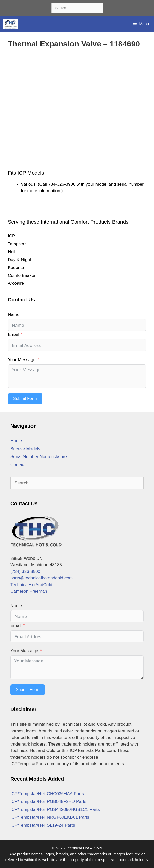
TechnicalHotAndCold (31, 585)
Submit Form (25, 398)
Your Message (22, 360)
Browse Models (25, 449)
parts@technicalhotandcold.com (42, 578)
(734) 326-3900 (25, 572)
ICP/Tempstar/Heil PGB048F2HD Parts (48, 801)
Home (16, 441)
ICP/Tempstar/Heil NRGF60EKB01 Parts (50, 817)
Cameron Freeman (29, 591)
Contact (18, 465)
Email (13, 334)
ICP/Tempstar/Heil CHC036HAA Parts (47, 794)
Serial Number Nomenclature (39, 457)
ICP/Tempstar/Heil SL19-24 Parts (43, 825)
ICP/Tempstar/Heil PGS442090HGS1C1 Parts (55, 809)
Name (14, 315)
